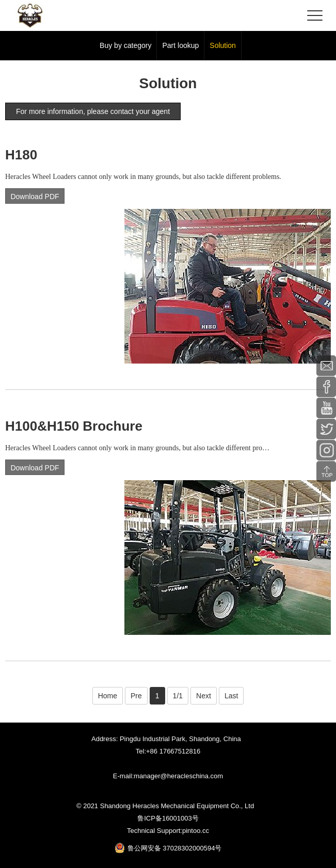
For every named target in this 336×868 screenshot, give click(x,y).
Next (204, 696)
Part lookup (180, 45)
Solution (223, 45)
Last (231, 696)
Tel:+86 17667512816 (168, 751)
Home (108, 696)
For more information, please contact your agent (93, 111)
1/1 (178, 696)
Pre (136, 696)
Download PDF (35, 196)
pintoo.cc (196, 831)
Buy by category (125, 45)
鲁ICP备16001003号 (168, 818)
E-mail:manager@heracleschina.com (168, 776)
